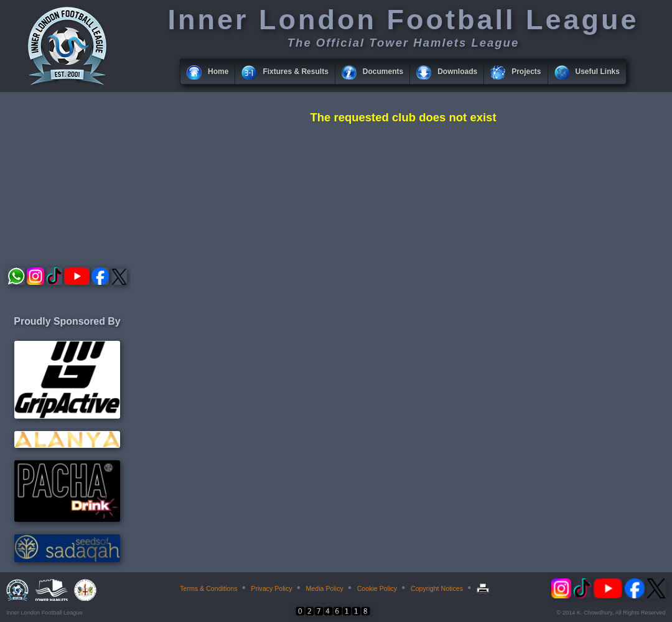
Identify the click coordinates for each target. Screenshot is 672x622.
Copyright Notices (437, 588)
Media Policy (324, 588)
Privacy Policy (271, 588)
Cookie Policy (377, 588)
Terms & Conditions (208, 588)
